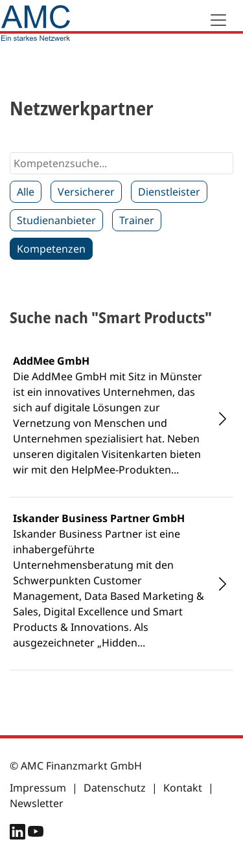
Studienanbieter (56, 220)
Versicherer (86, 192)
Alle (26, 192)
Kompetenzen (51, 249)
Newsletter (37, 803)
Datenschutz (115, 788)
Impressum (38, 788)
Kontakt (183, 788)
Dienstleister (169, 192)
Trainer (137, 220)
